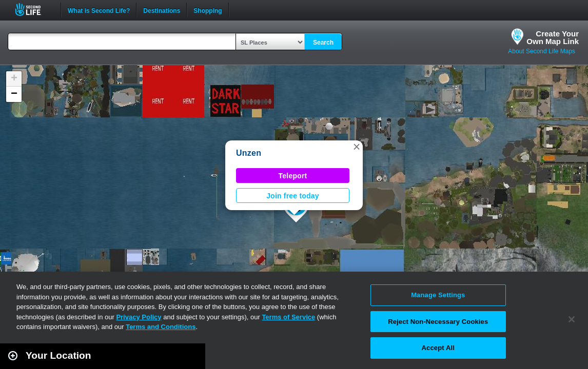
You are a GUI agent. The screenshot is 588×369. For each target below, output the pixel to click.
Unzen (249, 153)
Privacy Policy (139, 317)
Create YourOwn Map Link (553, 37)
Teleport (293, 176)
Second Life (34, 9)
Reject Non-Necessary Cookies (438, 322)
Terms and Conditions (161, 327)
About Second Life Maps (542, 51)
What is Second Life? (99, 10)
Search (323, 43)
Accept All (438, 348)
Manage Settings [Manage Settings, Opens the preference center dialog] (438, 295)
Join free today (293, 196)
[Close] (572, 319)
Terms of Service (288, 317)
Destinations (162, 10)
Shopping (208, 10)
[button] (357, 147)
